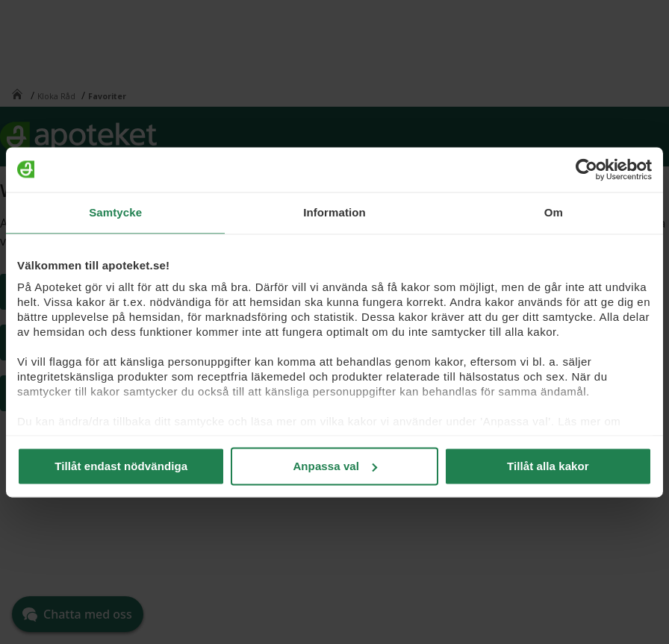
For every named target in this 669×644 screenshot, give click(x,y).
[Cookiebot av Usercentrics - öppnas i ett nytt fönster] (586, 169)
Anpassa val (335, 466)
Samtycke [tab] (115, 212)
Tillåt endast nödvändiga (121, 466)
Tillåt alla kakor (548, 466)
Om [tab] (554, 212)
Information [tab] (334, 212)
